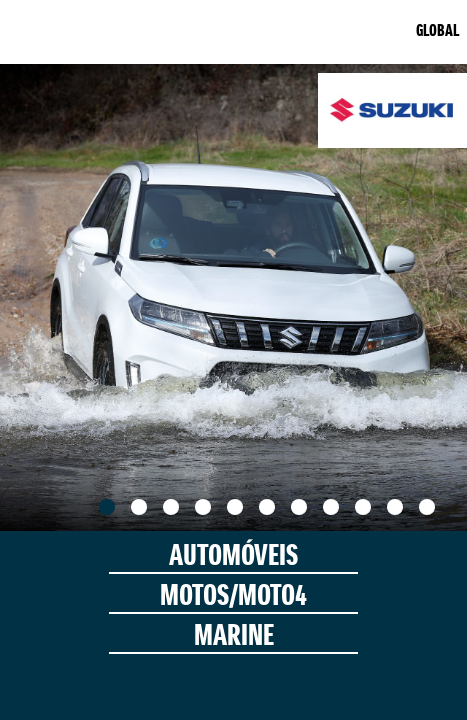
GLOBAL (437, 32)
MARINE (234, 637)
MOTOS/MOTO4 (233, 597)
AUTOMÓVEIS (233, 557)
